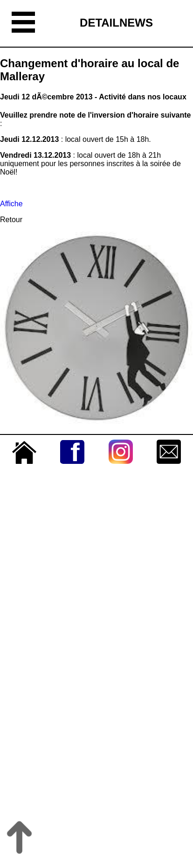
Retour (11, 220)
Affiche (11, 204)
